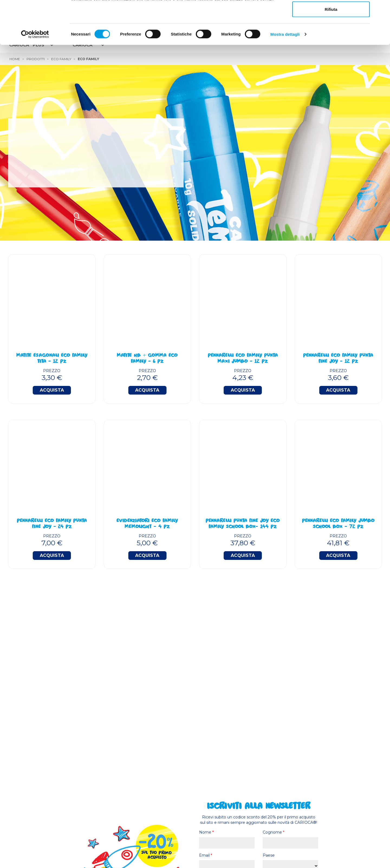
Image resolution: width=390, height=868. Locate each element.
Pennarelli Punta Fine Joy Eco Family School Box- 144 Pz (243, 524)
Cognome (274, 832)
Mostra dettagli (285, 75)
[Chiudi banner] (382, 8)
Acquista (52, 390)
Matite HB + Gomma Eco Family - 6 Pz (147, 359)
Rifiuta (331, 50)
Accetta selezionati (331, 32)
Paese (269, 855)
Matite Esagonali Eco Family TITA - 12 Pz (52, 359)
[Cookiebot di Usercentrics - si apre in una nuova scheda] (35, 75)
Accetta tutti (331, 14)
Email (206, 855)
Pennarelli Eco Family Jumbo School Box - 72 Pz (338, 524)
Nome (206, 832)
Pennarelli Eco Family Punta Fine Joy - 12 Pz (338, 359)
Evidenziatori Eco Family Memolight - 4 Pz (147, 524)
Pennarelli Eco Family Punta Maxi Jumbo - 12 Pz (243, 359)
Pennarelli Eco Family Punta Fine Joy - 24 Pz (52, 524)
